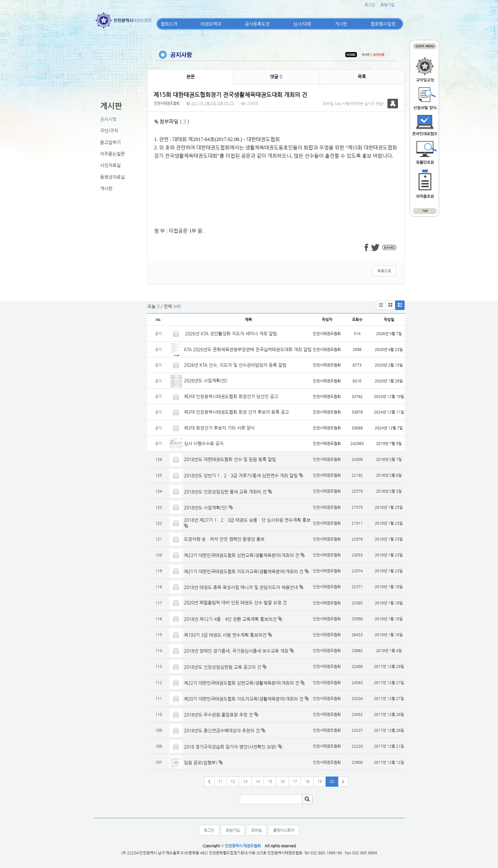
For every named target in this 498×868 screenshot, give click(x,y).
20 (332, 781)
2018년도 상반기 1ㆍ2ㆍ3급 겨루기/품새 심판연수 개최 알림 (241, 475)
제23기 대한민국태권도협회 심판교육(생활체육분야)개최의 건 (242, 555)
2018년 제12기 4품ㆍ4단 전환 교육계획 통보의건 (230, 619)
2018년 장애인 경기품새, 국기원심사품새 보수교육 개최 (236, 651)
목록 (362, 77)
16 (282, 781)
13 (245, 781)
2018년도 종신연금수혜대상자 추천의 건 (222, 730)
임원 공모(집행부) (201, 763)
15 (270, 781)
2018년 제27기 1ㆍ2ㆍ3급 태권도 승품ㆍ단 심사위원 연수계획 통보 (247, 520)
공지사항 (108, 119)
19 (320, 781)
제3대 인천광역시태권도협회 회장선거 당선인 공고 (231, 396)
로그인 (370, 5)
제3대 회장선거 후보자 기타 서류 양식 (219, 428)
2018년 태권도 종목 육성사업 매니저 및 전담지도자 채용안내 (241, 587)
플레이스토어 (284, 830)
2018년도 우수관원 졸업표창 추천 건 (218, 715)
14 (258, 781)
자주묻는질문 (112, 154)
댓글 (276, 77)
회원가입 (387, 5)
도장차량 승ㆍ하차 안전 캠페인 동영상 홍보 (224, 539)
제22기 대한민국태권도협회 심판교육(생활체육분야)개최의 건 (242, 683)
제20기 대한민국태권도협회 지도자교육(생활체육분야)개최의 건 (244, 699)
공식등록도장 (257, 24)
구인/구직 (109, 131)
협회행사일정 (383, 24)
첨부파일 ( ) (172, 121)
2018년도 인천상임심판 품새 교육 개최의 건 (225, 492)
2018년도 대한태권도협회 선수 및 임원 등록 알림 (230, 459)
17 (295, 781)
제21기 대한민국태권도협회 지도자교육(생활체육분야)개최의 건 (244, 571)
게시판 (341, 24)
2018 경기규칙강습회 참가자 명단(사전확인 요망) (230, 747)
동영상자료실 (112, 177)
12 (233, 781)
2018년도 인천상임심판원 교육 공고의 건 (222, 667)
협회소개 (169, 24)
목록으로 (384, 271)
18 (307, 781)
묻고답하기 (110, 142)
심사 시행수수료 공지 (204, 443)
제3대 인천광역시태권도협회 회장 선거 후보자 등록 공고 (236, 412)
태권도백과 (211, 24)
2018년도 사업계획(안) (206, 508)
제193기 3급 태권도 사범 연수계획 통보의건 (225, 635)
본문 (191, 77)
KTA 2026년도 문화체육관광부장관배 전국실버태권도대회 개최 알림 (248, 349)
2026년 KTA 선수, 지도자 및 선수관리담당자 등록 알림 (235, 365)
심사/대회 (302, 24)
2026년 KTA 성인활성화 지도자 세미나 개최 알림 (230, 333)
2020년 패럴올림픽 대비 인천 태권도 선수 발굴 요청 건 (235, 602)
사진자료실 (110, 165)
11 (220, 781)
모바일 (256, 830)
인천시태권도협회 (167, 103)
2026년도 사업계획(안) (206, 380)
